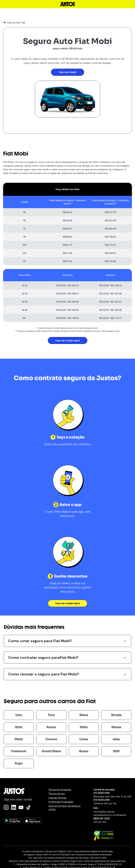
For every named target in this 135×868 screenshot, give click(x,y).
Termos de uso (57, 794)
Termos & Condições (60, 790)
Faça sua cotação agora (68, 340)
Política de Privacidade (61, 802)
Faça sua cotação (68, 72)
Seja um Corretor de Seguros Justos (64, 808)
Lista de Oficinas (57, 798)
